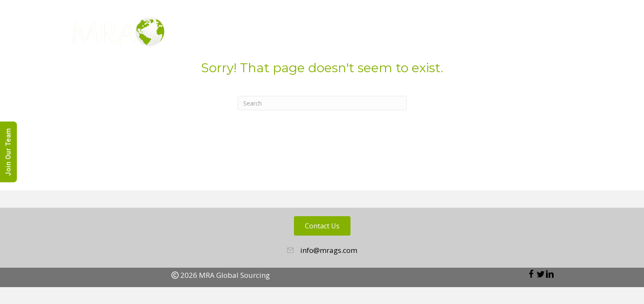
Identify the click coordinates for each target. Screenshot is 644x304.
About (397, 34)
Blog (536, 34)
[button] (531, 274)
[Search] (322, 103)
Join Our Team (8, 152)
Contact (605, 34)
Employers (440, 34)
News (567, 34)
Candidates (493, 34)
